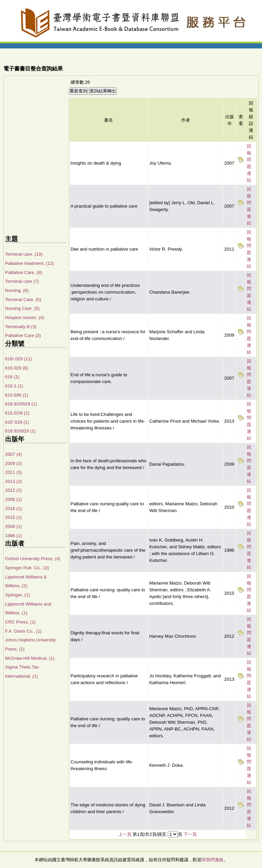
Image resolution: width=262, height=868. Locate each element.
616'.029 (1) (17, 422)
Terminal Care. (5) (23, 300)
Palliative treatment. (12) (29, 263)
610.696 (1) (17, 395)
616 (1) (12, 377)
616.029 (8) (17, 368)
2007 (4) (14, 454)
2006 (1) (14, 499)
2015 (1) (14, 517)
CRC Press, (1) (20, 622)
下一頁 (190, 834)
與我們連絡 (212, 860)
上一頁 (125, 834)
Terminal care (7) (22, 281)
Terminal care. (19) (24, 254)
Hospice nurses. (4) (25, 317)
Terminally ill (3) (21, 327)
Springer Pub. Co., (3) (27, 568)
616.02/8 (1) (17, 413)
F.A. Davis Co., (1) (23, 631)
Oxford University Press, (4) (33, 559)
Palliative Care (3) (23, 335)
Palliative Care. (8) (24, 272)
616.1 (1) (14, 386)
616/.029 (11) (18, 359)
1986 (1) (14, 536)
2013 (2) (14, 481)
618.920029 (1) (20, 431)
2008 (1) (14, 526)
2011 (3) (14, 472)
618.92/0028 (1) (21, 404)
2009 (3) (14, 463)
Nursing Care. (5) (22, 308)
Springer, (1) (17, 595)
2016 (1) (14, 509)
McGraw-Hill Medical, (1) (30, 658)
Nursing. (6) (17, 290)
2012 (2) (14, 490)
